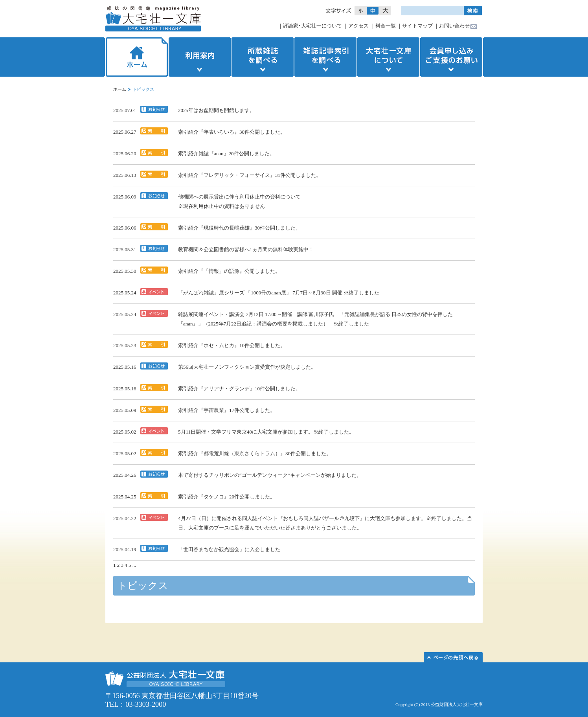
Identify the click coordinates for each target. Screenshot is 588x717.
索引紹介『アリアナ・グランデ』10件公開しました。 (239, 389)
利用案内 (200, 57)
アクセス (358, 26)
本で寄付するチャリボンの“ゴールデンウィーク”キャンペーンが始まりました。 (270, 475)
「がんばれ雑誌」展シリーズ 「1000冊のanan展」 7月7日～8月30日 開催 (260, 293)
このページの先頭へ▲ (453, 657)
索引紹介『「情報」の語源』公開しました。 (229, 271)
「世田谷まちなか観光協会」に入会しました (229, 549)
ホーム (136, 57)
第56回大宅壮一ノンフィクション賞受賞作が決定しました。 (247, 367)
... (134, 565)
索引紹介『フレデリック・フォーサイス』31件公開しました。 (250, 175)
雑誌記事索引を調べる (325, 57)
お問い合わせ (454, 26)
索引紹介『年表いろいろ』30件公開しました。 (232, 132)
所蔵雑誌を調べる (263, 57)
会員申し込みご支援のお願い (452, 57)
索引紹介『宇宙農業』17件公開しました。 (227, 410)
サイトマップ (417, 26)
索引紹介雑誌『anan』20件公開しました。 (226, 154)
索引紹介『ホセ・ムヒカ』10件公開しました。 (232, 345)
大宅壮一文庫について (388, 57)
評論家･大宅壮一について (312, 26)
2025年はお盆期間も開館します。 (216, 110)
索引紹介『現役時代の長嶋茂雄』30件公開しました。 (239, 228)
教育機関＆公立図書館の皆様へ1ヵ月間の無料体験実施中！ (246, 249)
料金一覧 (386, 26)
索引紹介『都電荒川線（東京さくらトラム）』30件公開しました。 (255, 453)
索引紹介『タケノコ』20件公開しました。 (227, 497)
